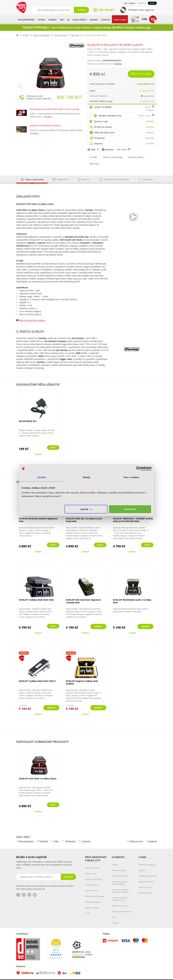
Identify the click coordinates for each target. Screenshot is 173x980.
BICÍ (62, 20)
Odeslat (68, 870)
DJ (68, 20)
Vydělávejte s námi (147, 875)
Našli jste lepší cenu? (105, 132)
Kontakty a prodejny (147, 858)
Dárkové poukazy (119, 864)
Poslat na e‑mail (136, 835)
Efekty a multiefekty (41, 35)
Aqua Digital (152, 976)
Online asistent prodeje (95, 890)
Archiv (88, 907)
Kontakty (142, 3)
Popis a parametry (26, 835)
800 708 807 (69, 97)
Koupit (51, 441)
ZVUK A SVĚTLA (80, 20)
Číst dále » (48, 117)
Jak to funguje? (150, 108)
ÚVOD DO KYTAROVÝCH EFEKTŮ (45, 126)
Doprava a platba (92, 861)
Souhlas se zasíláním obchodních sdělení (121, 884)
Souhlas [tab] (42, 477)
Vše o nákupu (130, 3)
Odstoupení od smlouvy (122, 905)
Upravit (86, 509)
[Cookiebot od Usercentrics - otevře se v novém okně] (138, 469)
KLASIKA (94, 20)
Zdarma (150, 121)
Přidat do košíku (141, 74)
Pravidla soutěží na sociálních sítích (120, 892)
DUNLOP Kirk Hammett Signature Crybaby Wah (83, 595)
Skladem (38, 448)
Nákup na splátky (92, 901)
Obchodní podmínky (120, 869)
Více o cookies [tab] (131, 477)
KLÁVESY (53, 20)
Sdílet (93, 150)
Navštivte (150, 138)
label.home (17, 35)
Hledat (81, 10)
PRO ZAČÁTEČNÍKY (26, 20)
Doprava (98, 143)
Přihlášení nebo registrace (141, 10)
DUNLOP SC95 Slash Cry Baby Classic (38, 772)
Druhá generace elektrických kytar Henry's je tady (55, 109)
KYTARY (42, 20)
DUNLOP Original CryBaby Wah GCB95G (82, 676)
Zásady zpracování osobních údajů (120, 876)
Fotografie (44, 835)
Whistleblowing (145, 886)
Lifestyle (106, 20)
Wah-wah (75, 35)
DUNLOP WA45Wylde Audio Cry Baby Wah (132, 595)
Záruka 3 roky (101, 121)
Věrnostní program (93, 895)
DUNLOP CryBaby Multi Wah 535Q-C (37, 674)
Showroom (99, 138)
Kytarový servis (91, 884)
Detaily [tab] (86, 477)
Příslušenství (70, 835)
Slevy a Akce (120, 20)
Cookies (115, 916)
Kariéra (142, 864)
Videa (56, 835)
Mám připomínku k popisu (32, 314)
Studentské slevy (92, 878)
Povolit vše (130, 509)
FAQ (114, 911)
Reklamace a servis (120, 899)
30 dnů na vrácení (103, 127)
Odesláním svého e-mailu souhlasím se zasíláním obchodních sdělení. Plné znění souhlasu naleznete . (45, 881)
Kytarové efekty (61, 35)
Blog (152, 3)
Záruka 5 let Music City (110, 116)
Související (86, 835)
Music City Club (145, 881)
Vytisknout (110, 150)
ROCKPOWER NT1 (28, 415)
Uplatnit (150, 132)
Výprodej (24, 647)
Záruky (115, 858)
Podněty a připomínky (148, 869)
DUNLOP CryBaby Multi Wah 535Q (36, 593)
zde (43, 882)
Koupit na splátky (103, 107)
